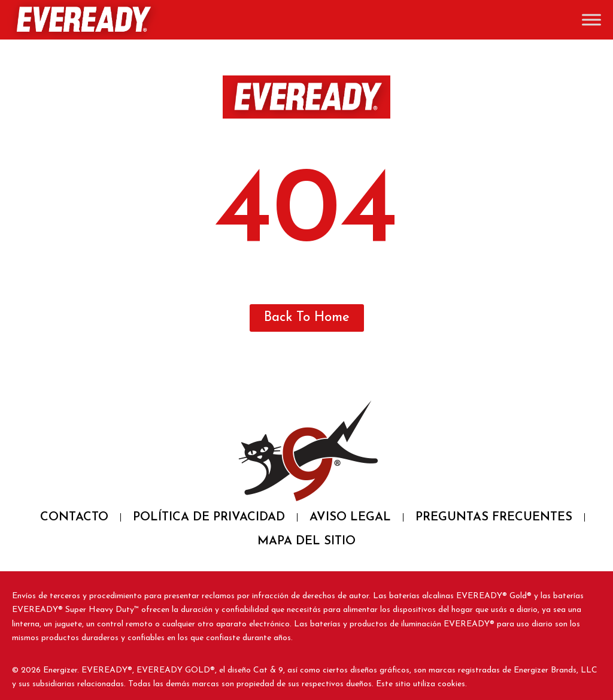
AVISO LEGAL (350, 517)
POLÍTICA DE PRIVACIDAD (209, 517)
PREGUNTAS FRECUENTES (494, 517)
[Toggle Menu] (591, 19)
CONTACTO (74, 517)
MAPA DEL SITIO (306, 541)
